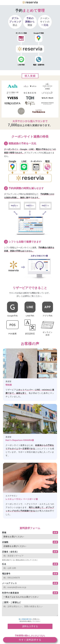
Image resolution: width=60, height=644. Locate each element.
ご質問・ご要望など (12, 602)
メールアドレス (9, 583)
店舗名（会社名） (10, 552)
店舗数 (5, 542)
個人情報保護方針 (25, 619)
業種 (4, 533)
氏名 (4, 564)
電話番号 (6, 574)
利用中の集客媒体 (10, 593)
